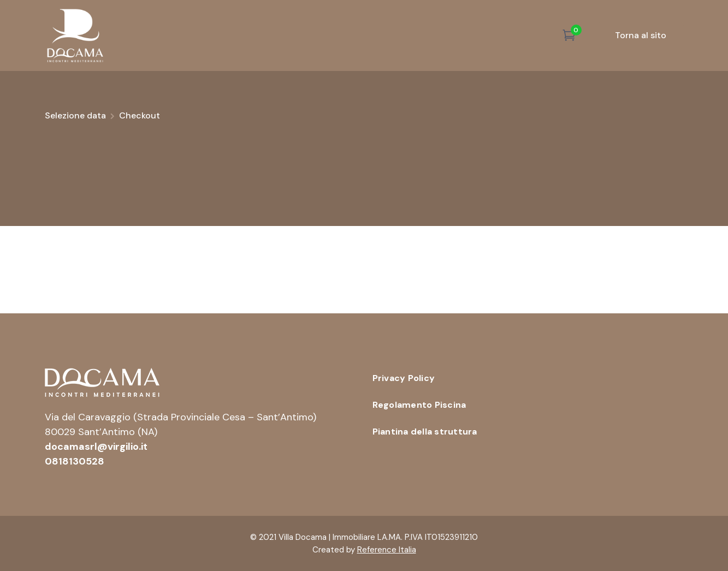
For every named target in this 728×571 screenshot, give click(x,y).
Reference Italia (387, 550)
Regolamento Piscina (419, 405)
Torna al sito (641, 35)
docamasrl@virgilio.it (96, 447)
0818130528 (75, 461)
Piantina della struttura (425, 432)
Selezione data (75, 115)
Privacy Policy (404, 378)
